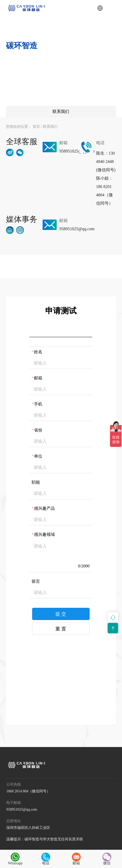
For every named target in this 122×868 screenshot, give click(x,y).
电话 (46, 859)
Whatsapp (15, 859)
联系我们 (50, 127)
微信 (107, 859)
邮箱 (76, 859)
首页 (36, 127)
